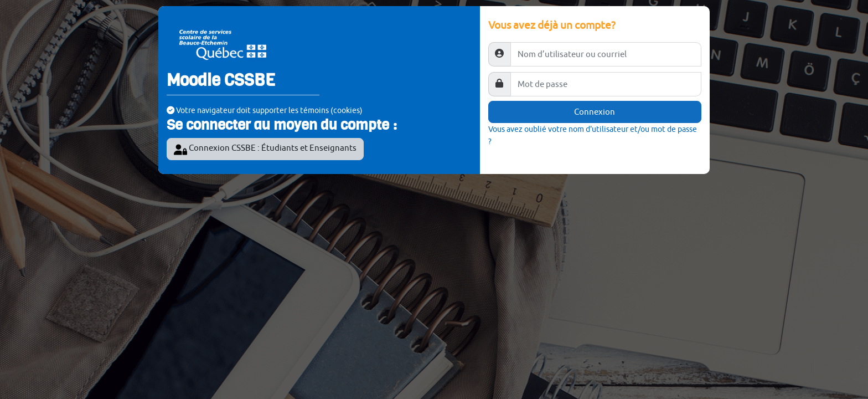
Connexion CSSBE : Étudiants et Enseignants (265, 150)
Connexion (595, 112)
